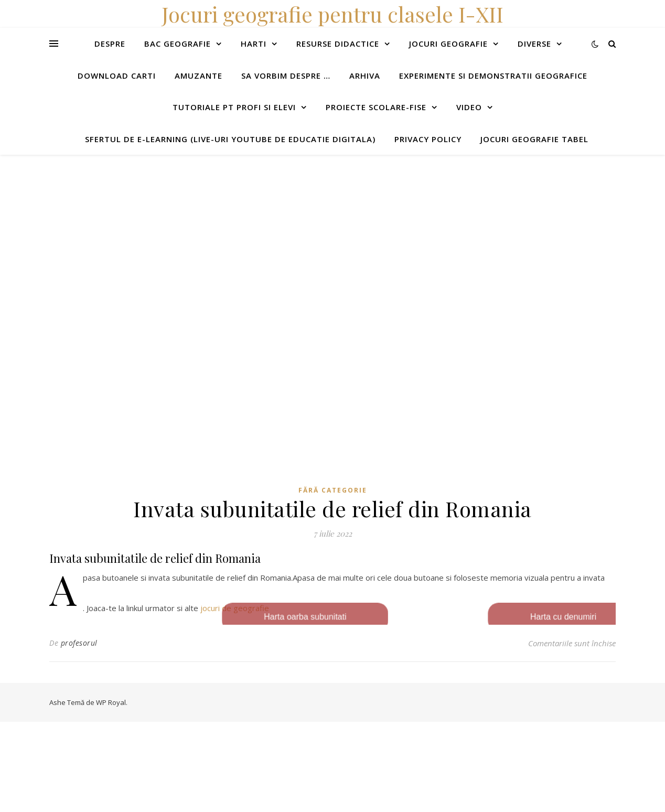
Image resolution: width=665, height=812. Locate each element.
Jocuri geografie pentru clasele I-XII (332, 14)
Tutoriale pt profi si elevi (234, 107)
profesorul (79, 643)
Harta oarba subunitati (298, 618)
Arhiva (365, 76)
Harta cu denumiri (569, 618)
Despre (110, 44)
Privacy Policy (428, 139)
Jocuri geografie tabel (534, 139)
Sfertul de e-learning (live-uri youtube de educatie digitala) (230, 139)
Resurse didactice (338, 44)
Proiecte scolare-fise (376, 107)
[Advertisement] (315, 228)
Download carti (117, 76)
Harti (254, 44)
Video (469, 107)
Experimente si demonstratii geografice (493, 76)
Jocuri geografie (448, 44)
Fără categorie (333, 490)
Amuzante (199, 76)
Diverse (534, 44)
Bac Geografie (178, 44)
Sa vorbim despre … (286, 76)
